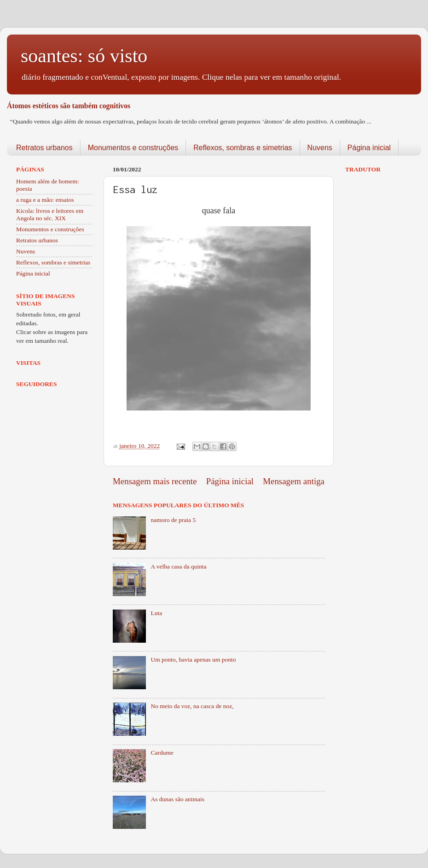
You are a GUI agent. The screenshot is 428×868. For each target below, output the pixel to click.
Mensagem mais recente (155, 481)
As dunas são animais (177, 799)
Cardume (162, 753)
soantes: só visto (84, 56)
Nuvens (320, 148)
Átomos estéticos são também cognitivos (69, 106)
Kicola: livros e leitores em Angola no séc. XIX (50, 214)
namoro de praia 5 (173, 520)
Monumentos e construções (133, 148)
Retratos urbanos (44, 148)
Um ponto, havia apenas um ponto (193, 660)
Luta (156, 613)
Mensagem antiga (294, 481)
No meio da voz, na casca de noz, (192, 706)
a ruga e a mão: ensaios (45, 200)
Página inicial (369, 148)
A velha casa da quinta (178, 566)
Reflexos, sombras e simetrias (243, 148)
